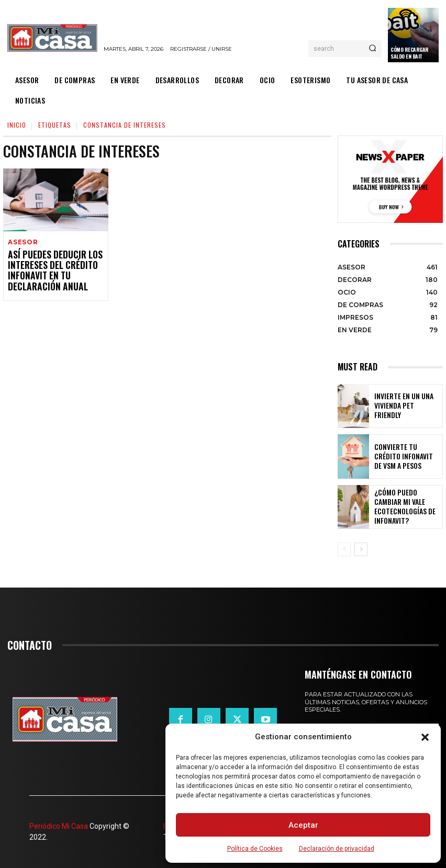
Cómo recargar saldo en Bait (410, 53)
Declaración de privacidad (337, 849)
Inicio (17, 125)
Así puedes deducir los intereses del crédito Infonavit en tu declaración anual (48, 269)
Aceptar (303, 825)
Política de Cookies (255, 849)
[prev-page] (344, 549)
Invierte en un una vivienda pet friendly (401, 406)
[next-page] (361, 549)
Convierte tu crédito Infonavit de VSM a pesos (407, 456)
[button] (425, 737)
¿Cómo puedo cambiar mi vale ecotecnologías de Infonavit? (407, 507)
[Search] (372, 49)
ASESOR (22, 243)
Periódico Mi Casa (59, 826)
